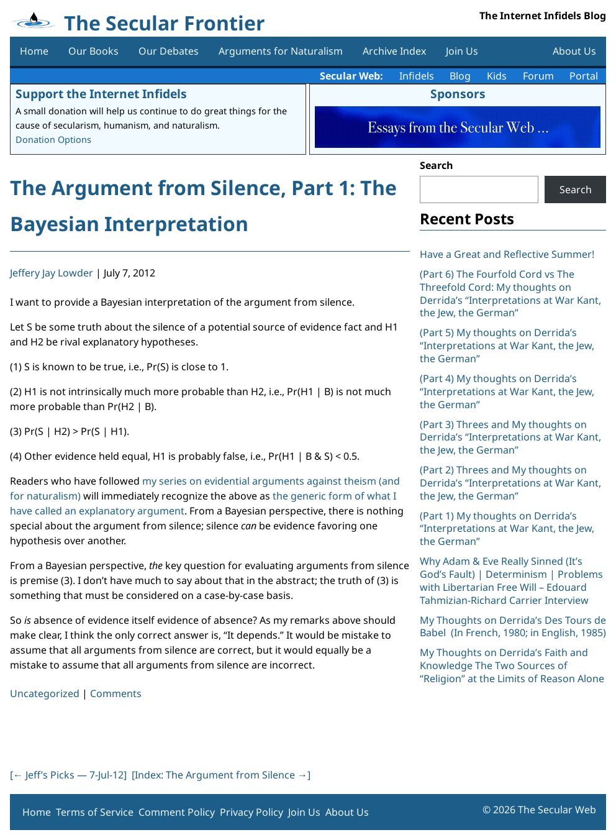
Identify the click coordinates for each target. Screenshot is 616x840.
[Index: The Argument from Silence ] (221, 775)
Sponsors (458, 94)
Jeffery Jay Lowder (52, 273)
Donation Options (53, 139)
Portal (584, 76)
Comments (116, 693)
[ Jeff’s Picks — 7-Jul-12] (68, 775)
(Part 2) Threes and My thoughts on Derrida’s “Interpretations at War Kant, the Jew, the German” (510, 483)
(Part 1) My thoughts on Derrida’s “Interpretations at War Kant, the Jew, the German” (507, 529)
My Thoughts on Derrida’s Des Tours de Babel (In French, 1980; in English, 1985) (513, 627)
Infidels (417, 76)
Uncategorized (45, 693)
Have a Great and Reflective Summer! (507, 254)
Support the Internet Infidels (101, 94)
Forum (538, 76)
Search (437, 165)
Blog (460, 76)
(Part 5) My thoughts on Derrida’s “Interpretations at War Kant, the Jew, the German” (507, 345)
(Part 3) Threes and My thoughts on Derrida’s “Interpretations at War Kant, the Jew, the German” (510, 437)
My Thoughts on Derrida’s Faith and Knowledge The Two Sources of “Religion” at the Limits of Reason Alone (512, 665)
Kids (497, 76)
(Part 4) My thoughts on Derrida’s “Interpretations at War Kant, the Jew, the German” (507, 391)
